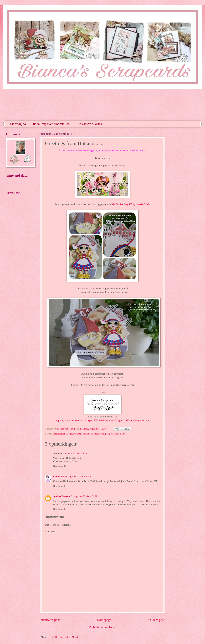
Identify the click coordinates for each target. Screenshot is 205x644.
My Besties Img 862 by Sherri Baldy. (108, 434)
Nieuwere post (50, 620)
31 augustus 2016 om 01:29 (84, 496)
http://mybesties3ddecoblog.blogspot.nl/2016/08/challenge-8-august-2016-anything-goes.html (102, 420)
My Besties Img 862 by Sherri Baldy (131, 204)
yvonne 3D (59, 477)
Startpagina (18, 124)
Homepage (104, 620)
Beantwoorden (60, 466)
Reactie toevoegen (55, 517)
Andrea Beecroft (62, 496)
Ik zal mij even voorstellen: (52, 124)
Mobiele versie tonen (102, 627)
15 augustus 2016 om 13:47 (77, 454)
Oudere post (156, 620)
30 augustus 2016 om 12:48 (78, 477)
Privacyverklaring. (90, 124)
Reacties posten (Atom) (66, 637)
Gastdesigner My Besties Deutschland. (71, 434)
